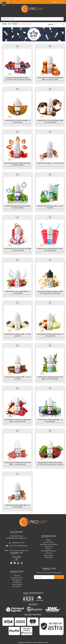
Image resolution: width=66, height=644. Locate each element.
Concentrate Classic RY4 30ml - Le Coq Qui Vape (18, 121)
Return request (49, 555)
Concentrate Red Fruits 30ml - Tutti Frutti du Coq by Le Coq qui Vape (17, 79)
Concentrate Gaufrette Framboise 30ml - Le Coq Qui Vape (18, 421)
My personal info (17, 584)
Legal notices (49, 546)
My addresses (17, 582)
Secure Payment (49, 542)
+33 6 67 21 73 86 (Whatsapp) (18, 546)
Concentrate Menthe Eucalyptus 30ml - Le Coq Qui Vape (50, 378)
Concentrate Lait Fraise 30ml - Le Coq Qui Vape (17, 292)
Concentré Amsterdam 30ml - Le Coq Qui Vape (17, 506)
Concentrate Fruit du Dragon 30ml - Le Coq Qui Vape (17, 250)
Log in (61, 2)
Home (5, 24)
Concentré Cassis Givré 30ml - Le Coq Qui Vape (50, 421)
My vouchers (17, 586)
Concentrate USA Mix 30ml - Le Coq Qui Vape (17, 378)
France (15, 24)
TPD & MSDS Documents (49, 551)
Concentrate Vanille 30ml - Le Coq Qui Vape (17, 335)
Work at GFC (49, 557)
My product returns (17, 578)
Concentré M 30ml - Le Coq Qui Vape (50, 163)
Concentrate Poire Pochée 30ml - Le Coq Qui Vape (50, 335)
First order (49, 553)
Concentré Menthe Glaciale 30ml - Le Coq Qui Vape (18, 207)
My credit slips (17, 580)
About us (49, 549)
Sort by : (51, 24)
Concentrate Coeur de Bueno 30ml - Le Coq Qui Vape (50, 121)
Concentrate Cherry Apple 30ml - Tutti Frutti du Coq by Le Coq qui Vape (50, 463)
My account (17, 571)
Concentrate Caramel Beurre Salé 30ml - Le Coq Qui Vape (50, 79)
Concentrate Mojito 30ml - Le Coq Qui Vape (50, 207)
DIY (9, 24)
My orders (17, 576)
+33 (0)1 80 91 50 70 (18, 543)
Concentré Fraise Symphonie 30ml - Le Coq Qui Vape (18, 164)
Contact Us (17, 553)
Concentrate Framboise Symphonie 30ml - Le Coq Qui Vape (17, 463)
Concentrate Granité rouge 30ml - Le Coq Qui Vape (50, 250)
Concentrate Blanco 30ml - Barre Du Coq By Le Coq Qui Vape (50, 292)
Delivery (49, 540)
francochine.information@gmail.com (19, 551)
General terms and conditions (49, 544)
